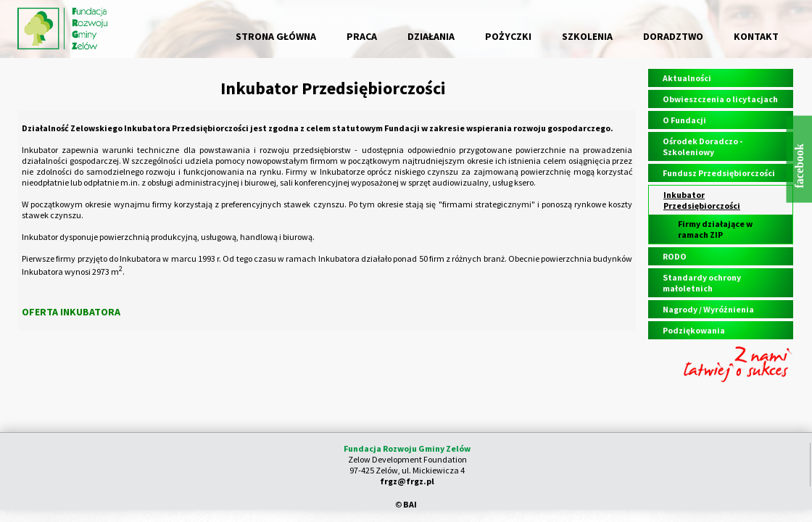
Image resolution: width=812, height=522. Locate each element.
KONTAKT (756, 36)
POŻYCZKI (508, 36)
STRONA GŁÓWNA (276, 36)
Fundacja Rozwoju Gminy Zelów (407, 448)
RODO (675, 256)
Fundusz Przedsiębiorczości (719, 173)
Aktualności (687, 78)
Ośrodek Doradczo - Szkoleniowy (703, 146)
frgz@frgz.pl (407, 481)
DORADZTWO (673, 36)
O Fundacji (684, 120)
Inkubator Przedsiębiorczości (702, 200)
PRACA (362, 36)
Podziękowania (694, 330)
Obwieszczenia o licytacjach (720, 99)
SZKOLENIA (587, 36)
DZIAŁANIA (431, 36)
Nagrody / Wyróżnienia (708, 309)
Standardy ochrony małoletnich (702, 283)
